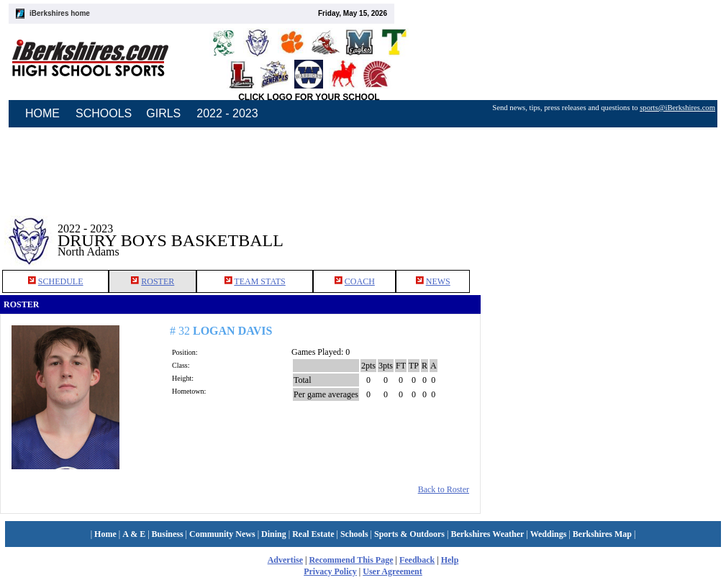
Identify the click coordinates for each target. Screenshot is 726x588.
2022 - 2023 (227, 113)
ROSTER (158, 281)
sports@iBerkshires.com (677, 108)
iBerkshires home (60, 13)
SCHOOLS (104, 113)
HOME (42, 113)
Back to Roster (444, 489)
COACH (360, 281)
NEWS (438, 281)
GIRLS (163, 113)
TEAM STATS (259, 281)
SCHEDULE (61, 281)
